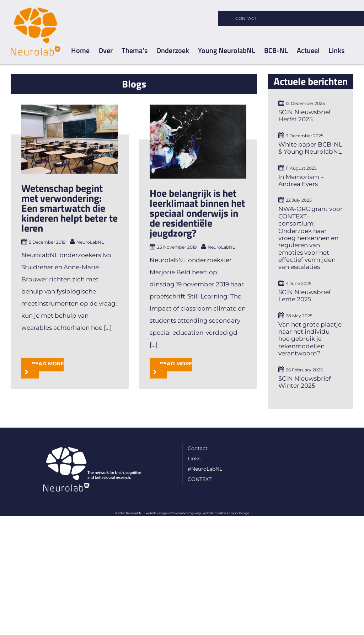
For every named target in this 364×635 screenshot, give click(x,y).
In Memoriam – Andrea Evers (301, 180)
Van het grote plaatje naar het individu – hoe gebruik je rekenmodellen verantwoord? (310, 339)
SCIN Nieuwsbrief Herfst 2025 (305, 116)
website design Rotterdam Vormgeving (173, 541)
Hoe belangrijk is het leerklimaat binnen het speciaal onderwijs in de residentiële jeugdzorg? (196, 213)
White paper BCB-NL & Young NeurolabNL (310, 148)
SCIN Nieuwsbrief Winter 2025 (305, 382)
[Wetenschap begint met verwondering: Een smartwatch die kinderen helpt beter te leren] (70, 139)
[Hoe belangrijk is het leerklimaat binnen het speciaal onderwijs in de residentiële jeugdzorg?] (197, 142)
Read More (48, 346)
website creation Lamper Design (226, 541)
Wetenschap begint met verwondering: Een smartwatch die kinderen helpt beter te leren (69, 208)
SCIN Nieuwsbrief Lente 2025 (305, 296)
